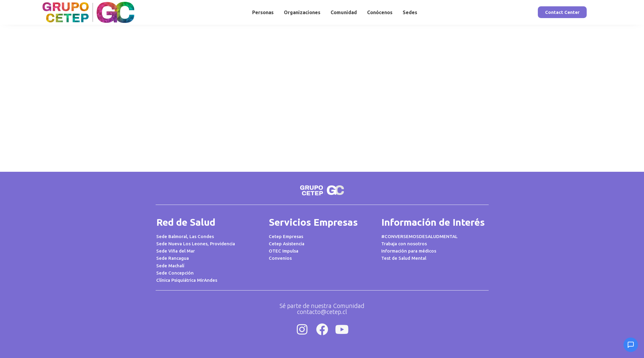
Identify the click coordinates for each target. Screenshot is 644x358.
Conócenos (380, 12)
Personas (263, 12)
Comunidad (344, 12)
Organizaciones (302, 12)
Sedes (410, 12)
